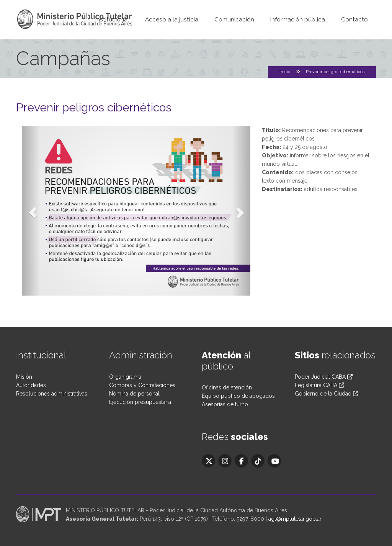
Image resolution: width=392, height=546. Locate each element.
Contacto (354, 20)
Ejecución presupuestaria (140, 402)
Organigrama (125, 377)
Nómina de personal (134, 394)
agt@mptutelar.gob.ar (295, 519)
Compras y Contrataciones (142, 385)
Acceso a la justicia (172, 20)
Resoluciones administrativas (52, 394)
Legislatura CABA (316, 385)
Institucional (112, 20)
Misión (24, 377)
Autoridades (31, 385)
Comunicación (234, 20)
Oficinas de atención (227, 387)
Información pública (298, 20)
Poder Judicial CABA (324, 377)
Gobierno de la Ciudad (323, 394)
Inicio (285, 72)
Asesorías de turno (225, 404)
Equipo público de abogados (238, 396)
